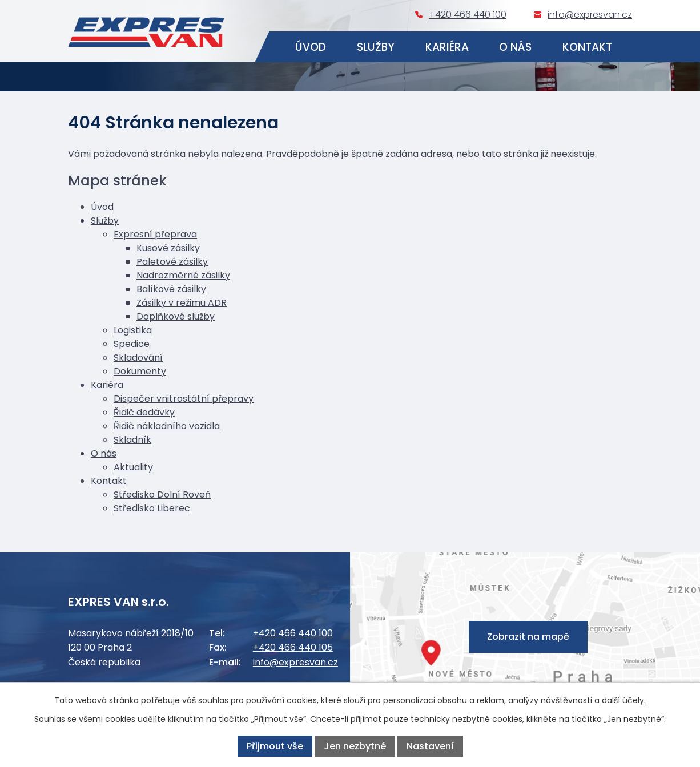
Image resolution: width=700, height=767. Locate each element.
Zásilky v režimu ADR (182, 303)
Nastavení (430, 746)
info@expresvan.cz (590, 15)
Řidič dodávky (144, 412)
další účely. (624, 700)
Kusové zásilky (168, 248)
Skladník (132, 440)
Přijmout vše (275, 746)
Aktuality (133, 467)
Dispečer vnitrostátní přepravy (184, 399)
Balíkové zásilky (171, 289)
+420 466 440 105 (293, 647)
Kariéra (447, 47)
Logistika (133, 330)
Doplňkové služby (176, 316)
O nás (516, 47)
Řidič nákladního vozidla (167, 426)
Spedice (132, 344)
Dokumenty (140, 371)
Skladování (138, 358)
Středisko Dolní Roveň (162, 494)
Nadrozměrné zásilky (183, 275)
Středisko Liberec (152, 508)
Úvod (311, 47)
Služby (376, 47)
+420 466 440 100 (468, 15)
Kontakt (588, 47)
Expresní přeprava (155, 234)
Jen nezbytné (355, 746)
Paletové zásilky (172, 262)
